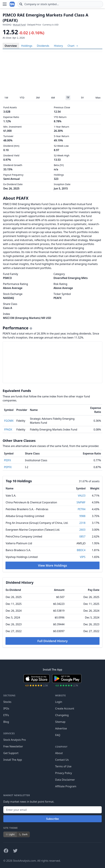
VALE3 (82, 496)
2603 (82, 530)
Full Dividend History (52, 641)
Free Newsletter (13, 746)
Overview (11, 46)
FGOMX (9, 421)
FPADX (8, 430)
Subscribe (52, 819)
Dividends (43, 46)
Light (10, 834)
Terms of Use (63, 766)
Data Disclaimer (65, 780)
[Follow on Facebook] (6, 851)
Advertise (61, 728)
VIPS (83, 557)
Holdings (27, 46)
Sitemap (60, 722)
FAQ (58, 735)
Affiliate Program (66, 786)
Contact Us (62, 760)
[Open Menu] (5, 4)
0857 (82, 536)
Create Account (65, 708)
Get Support (11, 753)
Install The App (13, 760)
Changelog (62, 715)
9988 (82, 516)
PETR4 (82, 509)
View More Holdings (53, 565)
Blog (6, 722)
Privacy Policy (64, 773)
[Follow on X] (15, 851)
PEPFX (8, 467)
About (59, 753)
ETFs (6, 715)
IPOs (6, 708)
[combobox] (60, 4)
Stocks (7, 702)
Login (59, 702)
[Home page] (12, 4)
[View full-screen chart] (73, 46)
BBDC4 (81, 550)
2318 (82, 523)
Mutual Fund (19, 25)
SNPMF (81, 502)
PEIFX (7, 460)
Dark (23, 834)
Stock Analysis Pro (15, 740)
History (58, 46)
